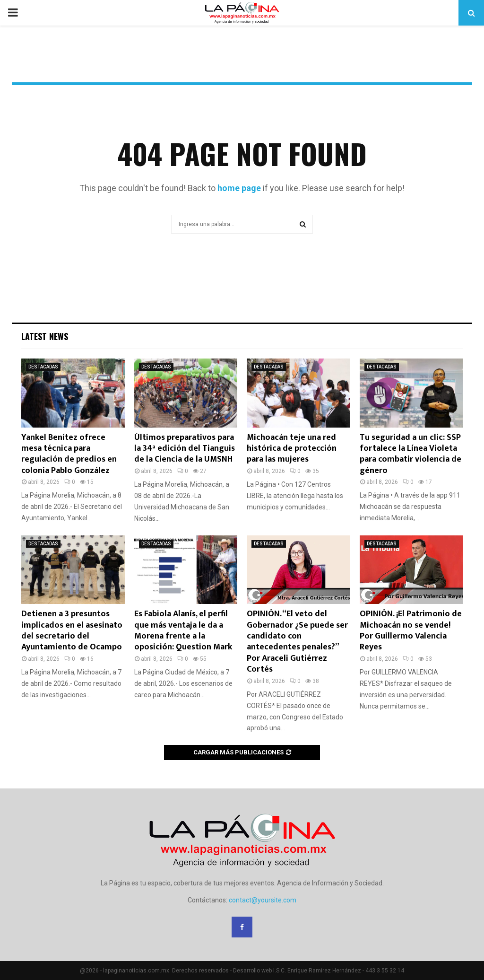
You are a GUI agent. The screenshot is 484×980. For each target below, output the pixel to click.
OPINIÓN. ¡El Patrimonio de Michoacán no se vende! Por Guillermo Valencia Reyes (411, 630)
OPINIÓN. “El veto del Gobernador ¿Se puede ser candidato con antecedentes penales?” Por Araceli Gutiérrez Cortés (297, 642)
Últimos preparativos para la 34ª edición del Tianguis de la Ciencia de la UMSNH (185, 449)
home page (239, 188)
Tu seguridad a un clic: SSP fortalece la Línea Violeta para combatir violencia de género (411, 454)
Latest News (45, 336)
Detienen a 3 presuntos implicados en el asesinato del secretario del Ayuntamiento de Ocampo (72, 630)
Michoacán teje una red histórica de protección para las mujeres (292, 449)
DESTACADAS (43, 367)
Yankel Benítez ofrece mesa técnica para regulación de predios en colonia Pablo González (69, 454)
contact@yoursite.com (263, 900)
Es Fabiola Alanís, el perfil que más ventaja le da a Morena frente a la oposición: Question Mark (183, 630)
